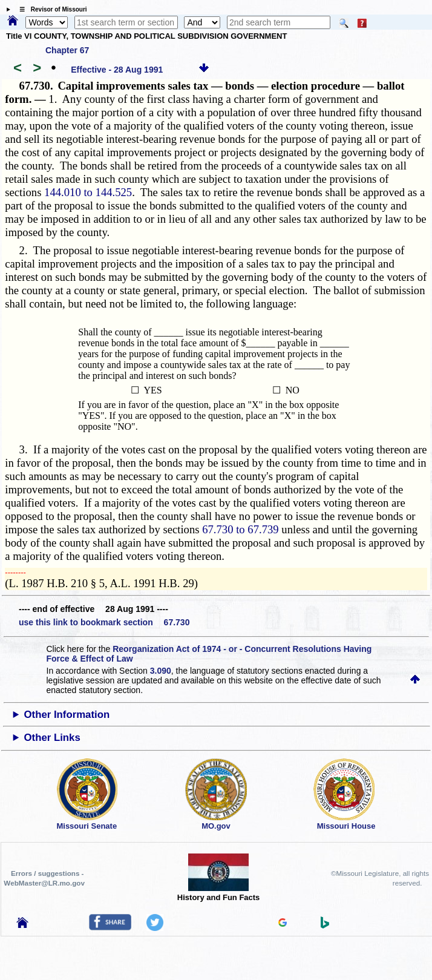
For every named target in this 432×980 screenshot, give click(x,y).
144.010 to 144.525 (88, 192)
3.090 (161, 671)
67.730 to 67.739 (240, 529)
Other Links (52, 738)
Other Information (67, 715)
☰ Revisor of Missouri (50, 9)
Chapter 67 (67, 50)
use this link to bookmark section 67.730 (104, 622)
